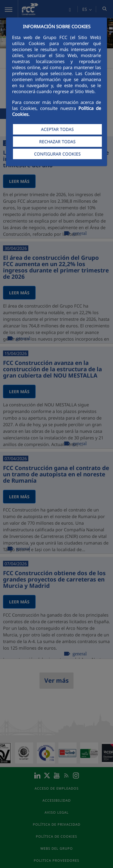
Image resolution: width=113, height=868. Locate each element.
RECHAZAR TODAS (57, 142)
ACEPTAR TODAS (57, 129)
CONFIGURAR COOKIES (57, 154)
